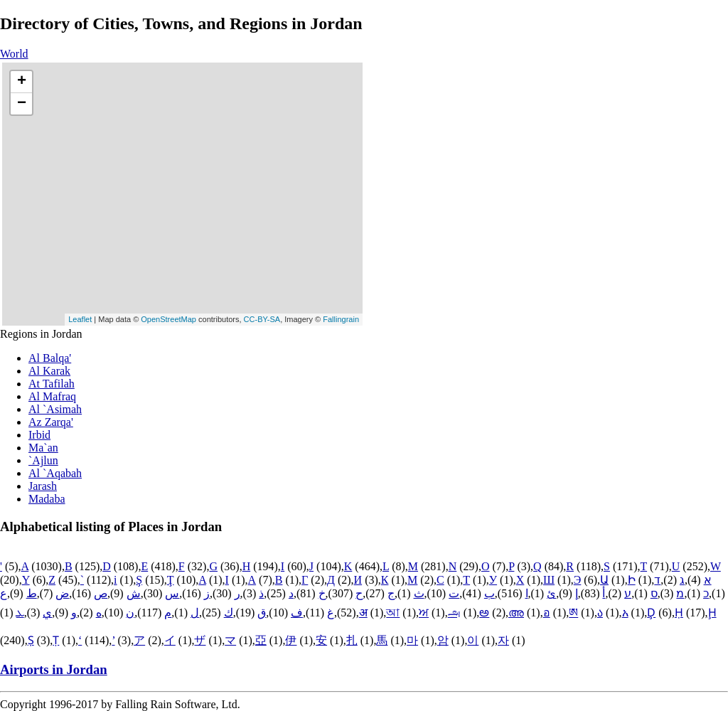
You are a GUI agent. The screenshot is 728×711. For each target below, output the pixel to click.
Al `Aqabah (55, 473)
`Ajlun (43, 460)
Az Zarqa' (51, 422)
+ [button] (22, 82)
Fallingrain (341, 319)
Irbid (39, 435)
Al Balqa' (50, 358)
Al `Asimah (55, 409)
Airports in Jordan (54, 669)
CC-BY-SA (262, 319)
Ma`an (43, 448)
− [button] (22, 104)
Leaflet (80, 319)
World (14, 54)
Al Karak (49, 371)
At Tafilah (52, 384)
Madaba (47, 499)
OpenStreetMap (168, 319)
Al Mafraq (52, 396)
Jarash (43, 486)
